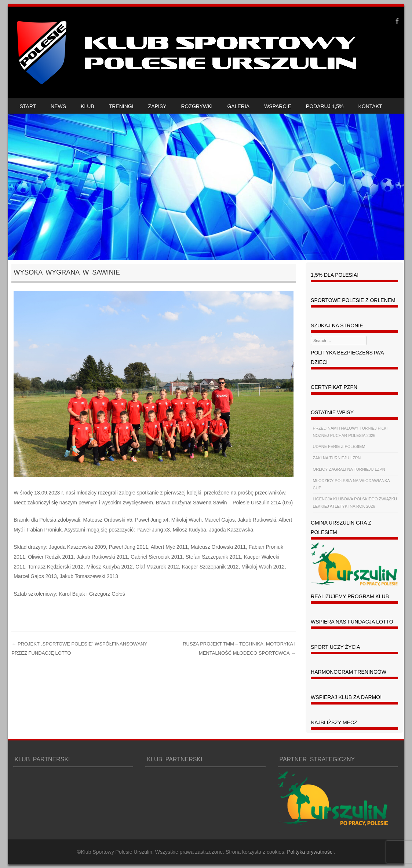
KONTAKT (370, 106)
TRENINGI (121, 106)
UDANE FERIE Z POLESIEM (339, 446)
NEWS (58, 106)
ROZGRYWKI (197, 106)
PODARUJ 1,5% (325, 106)
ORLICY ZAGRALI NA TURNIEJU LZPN (349, 469)
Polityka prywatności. (311, 852)
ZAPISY (157, 106)
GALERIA (238, 106)
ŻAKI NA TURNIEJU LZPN (337, 458)
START (28, 106)
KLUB (87, 106)
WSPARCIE (278, 106)
